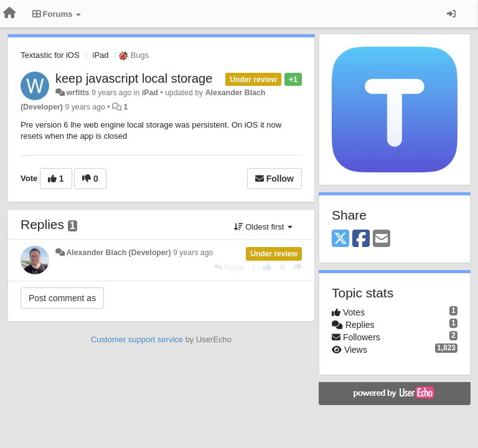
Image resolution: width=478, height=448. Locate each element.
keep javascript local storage (134, 78)
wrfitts (77, 93)
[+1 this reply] (267, 267)
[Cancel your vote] (283, 267)
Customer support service (137, 339)
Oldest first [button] (263, 227)
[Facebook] (361, 239)
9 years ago (193, 253)
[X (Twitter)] (340, 239)
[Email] (382, 239)
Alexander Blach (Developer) (118, 253)
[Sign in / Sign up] (451, 14)
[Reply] (230, 267)
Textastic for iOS (50, 55)
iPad (101, 55)
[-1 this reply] (298, 267)
